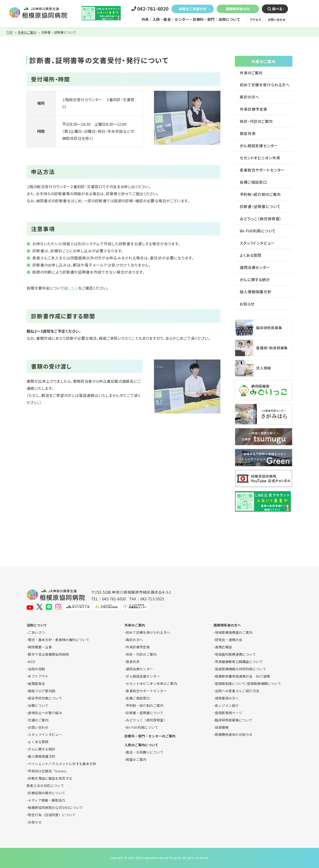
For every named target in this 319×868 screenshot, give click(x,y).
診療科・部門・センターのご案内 (150, 736)
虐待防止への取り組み (45, 713)
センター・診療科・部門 (195, 19)
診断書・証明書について (260, 206)
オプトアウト (38, 676)
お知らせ (247, 304)
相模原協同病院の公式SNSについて (55, 807)
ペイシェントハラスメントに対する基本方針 (62, 764)
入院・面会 (162, 19)
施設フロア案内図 (42, 691)
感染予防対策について (45, 698)
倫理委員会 (36, 683)
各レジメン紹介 (227, 705)
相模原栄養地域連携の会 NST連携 (242, 676)
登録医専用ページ (229, 713)
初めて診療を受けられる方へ (265, 85)
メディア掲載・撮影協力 (47, 800)
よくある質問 (251, 255)
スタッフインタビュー (257, 243)
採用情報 (222, 727)
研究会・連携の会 (229, 640)
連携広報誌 (223, 647)
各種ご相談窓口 (253, 182)
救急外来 (248, 133)
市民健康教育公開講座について (239, 662)
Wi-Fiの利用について (258, 231)
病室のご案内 (136, 759)
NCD (32, 662)
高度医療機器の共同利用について (240, 669)
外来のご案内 (27, 32)
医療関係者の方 (238, 9)
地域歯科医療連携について (235, 654)
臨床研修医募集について (234, 720)
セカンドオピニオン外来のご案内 (151, 683)
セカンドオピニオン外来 (260, 158)
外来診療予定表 (254, 109)
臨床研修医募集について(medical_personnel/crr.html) (264, 328)
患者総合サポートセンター (262, 170)
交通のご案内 (38, 720)
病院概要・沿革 (40, 647)
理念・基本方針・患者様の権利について (59, 640)
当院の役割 (36, 669)
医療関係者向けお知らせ (234, 734)
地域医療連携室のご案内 (234, 632)
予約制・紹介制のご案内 (260, 194)
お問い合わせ (277, 20)
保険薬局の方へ (227, 698)
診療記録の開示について (47, 793)
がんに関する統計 (255, 279)
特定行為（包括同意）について (52, 815)
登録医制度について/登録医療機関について (248, 683)
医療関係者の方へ (227, 625)
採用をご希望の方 (193, 9)
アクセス (255, 20)
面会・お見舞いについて (145, 752)
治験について (38, 705)
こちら (73, 288)
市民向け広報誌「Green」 (48, 771)
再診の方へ (249, 97)
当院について (229, 19)
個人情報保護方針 (256, 292)
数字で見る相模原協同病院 (48, 654)
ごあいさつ (36, 632)
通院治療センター (255, 267)
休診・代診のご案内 (256, 121)
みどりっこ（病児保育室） (261, 219)
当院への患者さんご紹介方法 (237, 691)
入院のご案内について (142, 745)
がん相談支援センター (259, 146)
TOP (9, 32)
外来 (145, 19)
